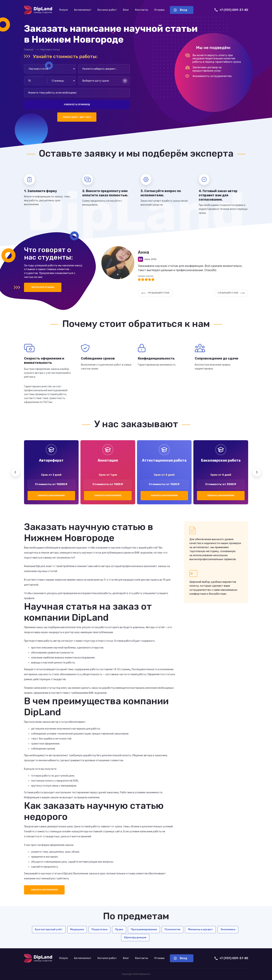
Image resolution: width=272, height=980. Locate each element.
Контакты (142, 10)
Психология (172, 929)
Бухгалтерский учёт (49, 929)
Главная (29, 50)
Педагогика (99, 929)
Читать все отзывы (43, 287)
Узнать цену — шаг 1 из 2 (77, 117)
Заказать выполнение (51, 496)
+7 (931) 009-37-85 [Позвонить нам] (231, 10)
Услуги (64, 10)
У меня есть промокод (77, 104)
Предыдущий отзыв (155, 293)
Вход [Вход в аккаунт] (180, 10)
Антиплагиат (83, 10)
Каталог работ (107, 10)
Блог (126, 10)
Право (119, 929)
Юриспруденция (135, 937)
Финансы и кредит (200, 929)
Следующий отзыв (231, 293)
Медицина (77, 929)
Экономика (228, 929)
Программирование (144, 929)
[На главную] (38, 10)
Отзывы (159, 10)
